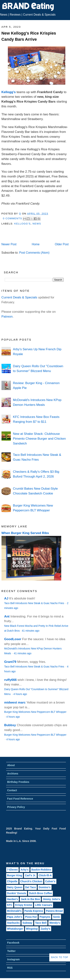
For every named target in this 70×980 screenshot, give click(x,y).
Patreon (7, 316)
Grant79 (10, 662)
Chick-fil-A (45, 875)
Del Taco (31, 887)
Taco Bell (41, 923)
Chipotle (12, 881)
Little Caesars (43, 905)
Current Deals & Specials (39, 15)
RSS (10, 968)
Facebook (13, 943)
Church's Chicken (31, 881)
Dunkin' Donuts (17, 893)
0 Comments (13, 218)
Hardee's (13, 899)
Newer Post (9, 244)
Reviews (15, 15)
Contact (12, 790)
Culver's (50, 881)
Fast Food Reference (20, 799)
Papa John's (15, 917)
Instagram (14, 959)
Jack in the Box (30, 899)
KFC (10, 905)
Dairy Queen (15, 887)
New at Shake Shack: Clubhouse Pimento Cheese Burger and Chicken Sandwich (39, 438)
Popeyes (45, 917)
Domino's (45, 887)
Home (36, 244)
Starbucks (13, 923)
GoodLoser (13, 639)
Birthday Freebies (18, 782)
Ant (7, 616)
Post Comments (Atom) (34, 253)
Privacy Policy (16, 807)
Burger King (15, 875)
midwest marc (15, 702)
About (11, 765)
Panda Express (34, 911)
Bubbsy (10, 725)
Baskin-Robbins (41, 870)
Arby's (25, 870)
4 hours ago (20, 694)
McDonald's (14, 911)
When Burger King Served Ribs (25, 533)
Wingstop (32, 929)
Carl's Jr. (30, 875)
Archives (13, 774)
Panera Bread (54, 911)
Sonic (57, 917)
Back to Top (60, 957)
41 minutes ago (31, 631)
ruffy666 (11, 680)
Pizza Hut (31, 917)
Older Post (62, 244)
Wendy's (55, 923)
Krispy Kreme (24, 905)
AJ (6, 598)
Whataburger (15, 929)
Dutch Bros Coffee (40, 893)
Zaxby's (45, 929)
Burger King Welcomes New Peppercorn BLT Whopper (35, 712)
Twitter (11, 951)
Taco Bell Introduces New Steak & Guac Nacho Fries (35, 603)
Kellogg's (9, 92)
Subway (27, 923)
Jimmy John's (51, 899)
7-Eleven (13, 870)
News (4, 15)
